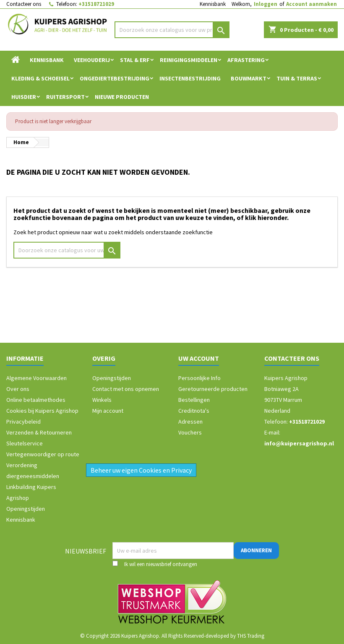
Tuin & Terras (297, 78)
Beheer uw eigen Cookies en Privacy (141, 470)
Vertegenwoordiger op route (43, 454)
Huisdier (24, 97)
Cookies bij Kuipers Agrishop (42, 411)
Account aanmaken (311, 4)
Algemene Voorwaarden (36, 378)
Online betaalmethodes (36, 400)
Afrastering (246, 60)
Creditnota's (194, 411)
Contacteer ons (24, 4)
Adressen (190, 422)
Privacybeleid (23, 422)
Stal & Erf (135, 60)
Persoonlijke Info (199, 378)
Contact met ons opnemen (126, 389)
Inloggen (266, 4)
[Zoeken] (172, 30)
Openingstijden (26, 509)
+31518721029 (96, 4)
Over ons (18, 389)
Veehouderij (92, 60)
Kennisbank (213, 4)
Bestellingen (194, 400)
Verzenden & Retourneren (39, 432)
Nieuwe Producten (122, 97)
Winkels (102, 400)
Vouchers (190, 432)
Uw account (199, 358)
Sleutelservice (25, 443)
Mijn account (108, 411)
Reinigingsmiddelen (189, 60)
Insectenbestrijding (190, 78)
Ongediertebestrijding (115, 78)
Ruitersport (65, 97)
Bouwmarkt (249, 78)
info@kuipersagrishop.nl (299, 443)
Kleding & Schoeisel (40, 78)
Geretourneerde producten (213, 389)
